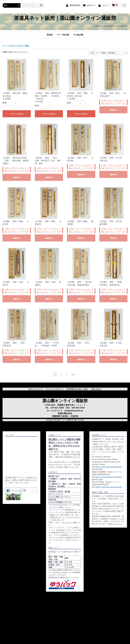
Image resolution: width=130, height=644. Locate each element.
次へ (73, 375)
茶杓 (27, 46)
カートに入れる (17, 114)
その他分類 (78, 35)
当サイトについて (36, 389)
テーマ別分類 (63, 35)
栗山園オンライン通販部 (65, 401)
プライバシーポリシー (55, 389)
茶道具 (50, 35)
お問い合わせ (96, 389)
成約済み (113, 110)
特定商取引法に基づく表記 (77, 389)
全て (5, 46)
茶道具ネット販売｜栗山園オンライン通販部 (65, 18)
